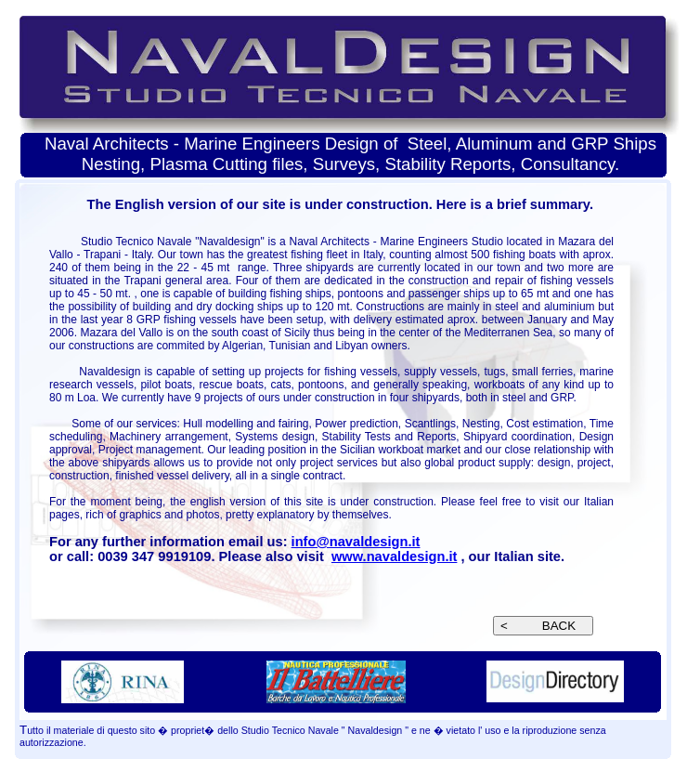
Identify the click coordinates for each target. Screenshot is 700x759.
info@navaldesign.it (356, 542)
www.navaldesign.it (394, 556)
